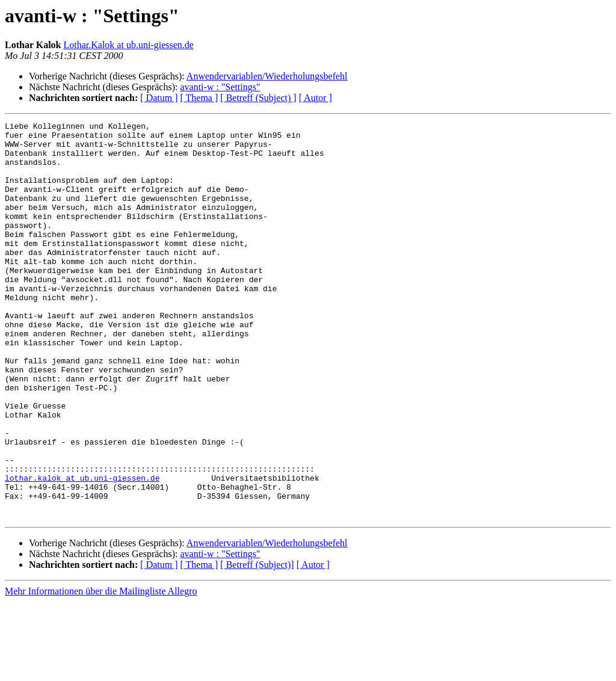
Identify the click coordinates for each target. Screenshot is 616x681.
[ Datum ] (159, 98)
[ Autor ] (316, 98)
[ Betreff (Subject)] (257, 644)
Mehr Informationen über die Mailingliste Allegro (101, 670)
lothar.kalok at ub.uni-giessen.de (82, 550)
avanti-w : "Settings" (220, 87)
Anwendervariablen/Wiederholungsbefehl (267, 76)
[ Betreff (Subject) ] (258, 98)
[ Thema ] (199, 98)
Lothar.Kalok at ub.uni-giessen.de (129, 45)
